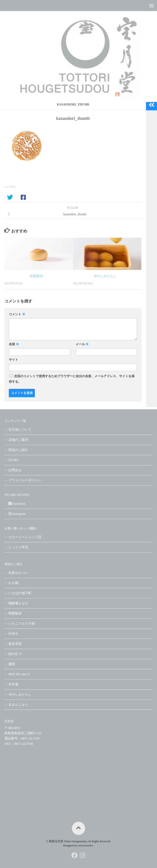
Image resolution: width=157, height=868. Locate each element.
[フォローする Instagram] (82, 855)
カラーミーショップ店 (25, 537)
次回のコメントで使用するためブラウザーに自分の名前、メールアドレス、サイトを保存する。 (72, 379)
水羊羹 (13, 684)
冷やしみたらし (105, 276)
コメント (17, 314)
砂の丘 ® (15, 654)
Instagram (17, 514)
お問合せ (15, 470)
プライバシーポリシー (25, 480)
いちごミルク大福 (22, 623)
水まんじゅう (18, 705)
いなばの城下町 (20, 593)
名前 (14, 344)
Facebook (17, 504)
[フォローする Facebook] (75, 855)
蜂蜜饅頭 (36, 276)
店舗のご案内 (18, 440)
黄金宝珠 (15, 644)
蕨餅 (12, 664)
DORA (13, 634)
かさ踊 (13, 583)
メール (82, 344)
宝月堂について (20, 430)
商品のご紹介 (18, 450)
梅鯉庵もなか (18, 603)
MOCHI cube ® (19, 674)
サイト (13, 360)
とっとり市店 (18, 547)
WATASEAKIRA (86, 846)
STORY (14, 460)
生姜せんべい (18, 573)
